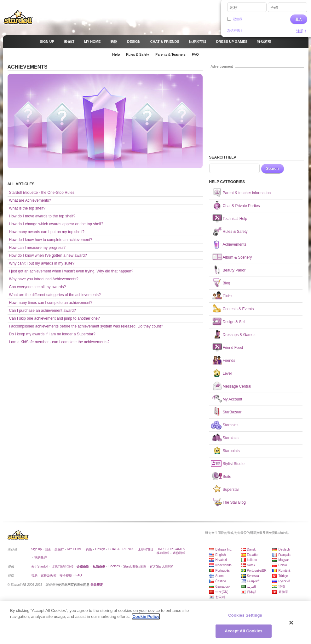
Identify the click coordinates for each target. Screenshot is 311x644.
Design (100, 549)
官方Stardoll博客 (161, 566)
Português (223, 571)
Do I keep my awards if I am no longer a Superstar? (52, 334)
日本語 (252, 592)
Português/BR (257, 571)
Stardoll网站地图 (135, 566)
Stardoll (18, 17)
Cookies (114, 566)
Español (253, 555)
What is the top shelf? (27, 208)
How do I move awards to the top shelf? (42, 216)
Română (285, 571)
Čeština (221, 581)
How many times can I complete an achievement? (51, 303)
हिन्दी (282, 587)
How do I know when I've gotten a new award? (48, 255)
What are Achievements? (30, 200)
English (221, 555)
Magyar (284, 560)
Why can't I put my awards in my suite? (42, 263)
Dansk (251, 549)
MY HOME (75, 549)
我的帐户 (41, 557)
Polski (283, 565)
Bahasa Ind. (224, 549)
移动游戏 (163, 553)
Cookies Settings (245, 615)
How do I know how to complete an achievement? (51, 240)
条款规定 (97, 585)
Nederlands (224, 565)
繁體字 (283, 592)
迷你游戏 (179, 553)
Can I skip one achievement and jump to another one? (55, 318)
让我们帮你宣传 (62, 566)
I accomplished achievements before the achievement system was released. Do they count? (86, 326)
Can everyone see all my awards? (38, 287)
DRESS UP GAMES (171, 549)
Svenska (253, 576)
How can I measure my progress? (37, 248)
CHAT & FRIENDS (121, 549)
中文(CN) (222, 592)
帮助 (34, 576)
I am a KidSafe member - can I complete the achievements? (59, 342)
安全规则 (66, 576)
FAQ (79, 575)
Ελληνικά (253, 581)
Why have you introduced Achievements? (44, 279)
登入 (299, 19)
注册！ (302, 31)
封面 (48, 549)
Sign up (37, 549)
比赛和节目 (146, 549)
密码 (274, 8)
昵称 (233, 8)
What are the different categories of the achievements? (55, 295)
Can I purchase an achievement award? (43, 311)
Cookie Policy (146, 616)
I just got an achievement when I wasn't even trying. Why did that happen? (71, 271)
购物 (89, 549)
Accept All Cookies (244, 631)
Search (273, 169)
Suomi (220, 576)
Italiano (252, 560)
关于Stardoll (40, 566)
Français (285, 555)
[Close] (291, 623)
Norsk (251, 565)
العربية (251, 587)
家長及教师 (49, 576)
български (223, 587)
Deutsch (284, 549)
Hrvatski (221, 560)
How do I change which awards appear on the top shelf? (56, 224)
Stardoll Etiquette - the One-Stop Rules (42, 193)
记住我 (238, 19)
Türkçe (283, 576)
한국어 (220, 597)
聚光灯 (59, 549)
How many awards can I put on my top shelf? (47, 232)
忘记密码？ (235, 31)
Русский (284, 581)
